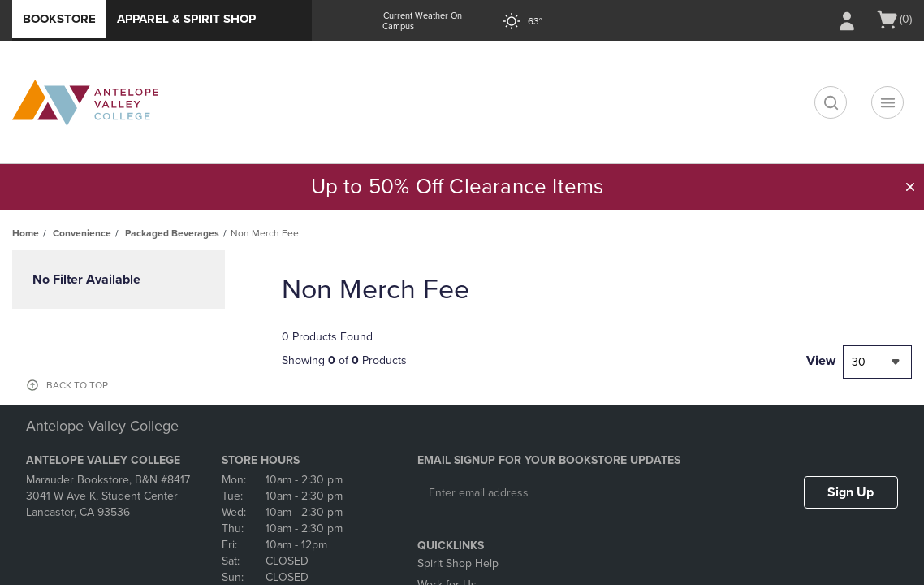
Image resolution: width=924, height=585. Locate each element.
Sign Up (851, 492)
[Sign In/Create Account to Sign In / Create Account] (847, 21)
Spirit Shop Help (458, 563)
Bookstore (59, 19)
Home (26, 233)
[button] (910, 187)
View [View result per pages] (821, 361)
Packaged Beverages (172, 233)
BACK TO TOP (77, 385)
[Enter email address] (604, 493)
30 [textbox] (859, 362)
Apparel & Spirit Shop (186, 19)
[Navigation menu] (887, 102)
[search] (831, 102)
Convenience (82, 233)
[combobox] (877, 362)
